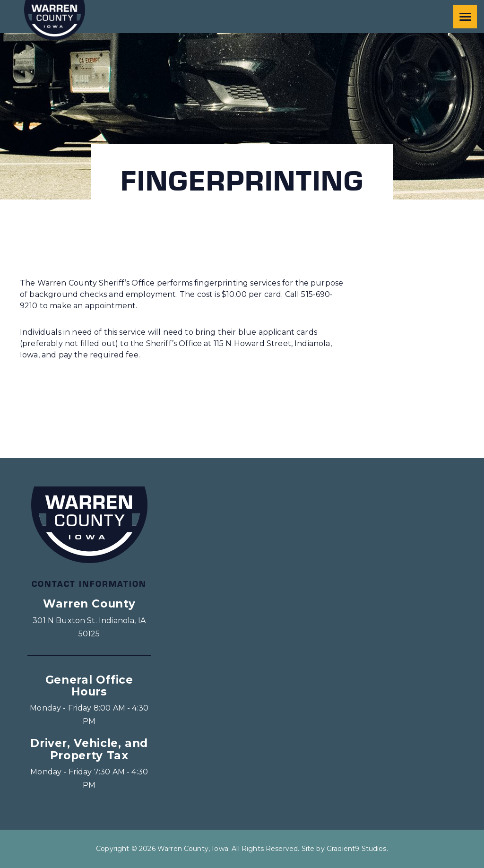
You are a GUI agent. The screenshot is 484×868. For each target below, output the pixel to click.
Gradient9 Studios (357, 849)
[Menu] (465, 17)
